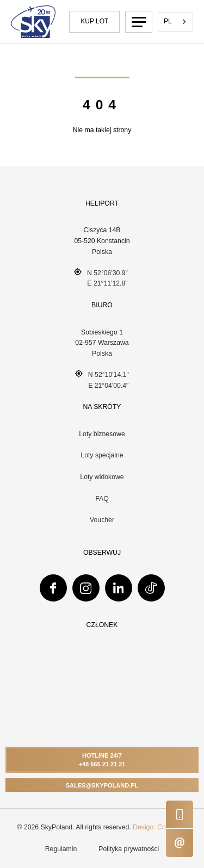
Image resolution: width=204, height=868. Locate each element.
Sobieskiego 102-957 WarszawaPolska (102, 343)
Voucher (102, 520)
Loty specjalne (102, 455)
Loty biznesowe (102, 434)
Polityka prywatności (129, 849)
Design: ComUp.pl (160, 827)
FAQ (102, 499)
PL (168, 21)
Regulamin (61, 849)
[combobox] (175, 22)
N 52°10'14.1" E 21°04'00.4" (102, 380)
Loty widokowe (102, 477)
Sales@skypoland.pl (102, 785)
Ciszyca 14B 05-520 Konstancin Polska (102, 241)
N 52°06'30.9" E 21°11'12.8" (101, 278)
